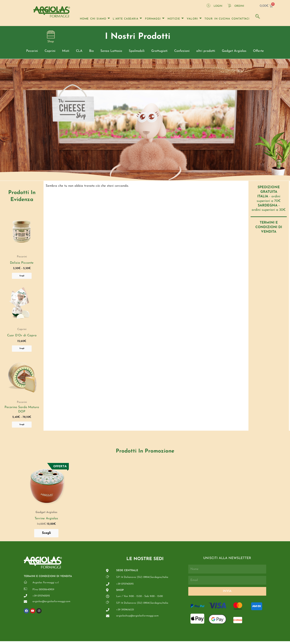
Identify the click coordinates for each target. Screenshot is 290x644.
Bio (91, 52)
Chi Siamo (100, 19)
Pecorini (32, 52)
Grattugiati (159, 52)
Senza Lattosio (111, 52)
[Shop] (51, 35)
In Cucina (222, 19)
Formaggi (155, 19)
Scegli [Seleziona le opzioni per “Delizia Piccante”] (22, 277)
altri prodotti (206, 52)
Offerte (258, 52)
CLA (79, 52)
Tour (209, 19)
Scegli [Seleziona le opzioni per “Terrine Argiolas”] (46, 536)
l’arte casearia (127, 19)
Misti (66, 52)
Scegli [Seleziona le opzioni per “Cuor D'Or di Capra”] (22, 350)
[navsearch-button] (257, 16)
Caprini (50, 52)
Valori (194, 19)
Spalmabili (137, 52)
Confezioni (182, 52)
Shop (51, 42)
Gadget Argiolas (234, 52)
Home (84, 19)
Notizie (176, 19)
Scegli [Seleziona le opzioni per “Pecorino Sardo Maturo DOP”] (22, 427)
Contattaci (241, 19)
